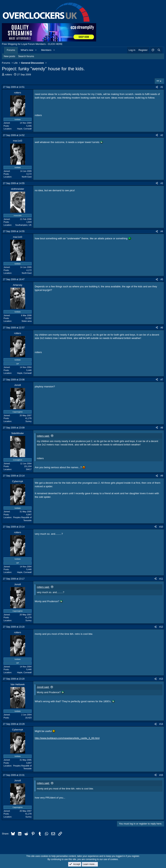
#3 (162, 183)
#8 (162, 428)
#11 (161, 579)
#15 (161, 775)
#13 (161, 679)
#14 (161, 724)
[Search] (159, 50)
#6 (162, 328)
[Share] (157, 87)
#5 (162, 279)
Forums (11, 50)
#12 (161, 627)
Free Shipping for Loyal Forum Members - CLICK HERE (32, 44)
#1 (162, 87)
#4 (162, 231)
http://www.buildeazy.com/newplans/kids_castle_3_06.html (67, 738)
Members (46, 50)
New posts (9, 56)
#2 (162, 135)
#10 (161, 527)
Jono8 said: (43, 687)
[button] (36, 50)
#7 (162, 380)
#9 (162, 476)
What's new (27, 50)
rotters (9, 75)
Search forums (26, 56)
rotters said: (43, 436)
